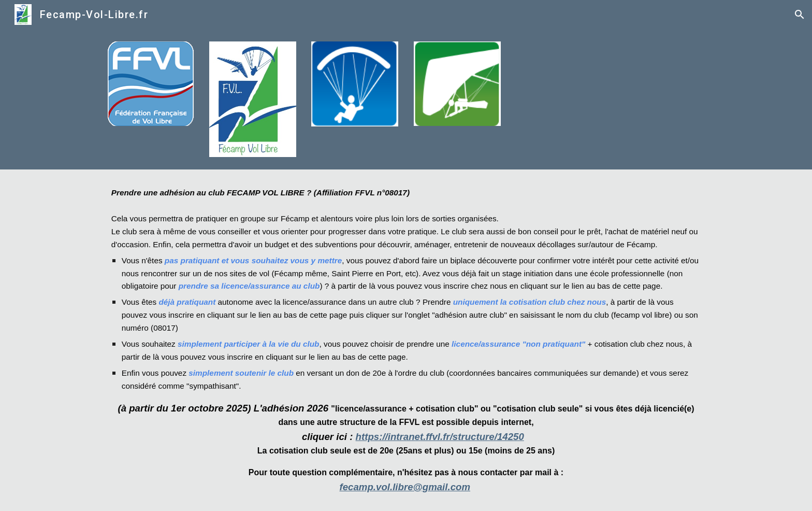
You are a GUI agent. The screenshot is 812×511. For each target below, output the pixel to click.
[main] (406, 340)
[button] (800, 15)
